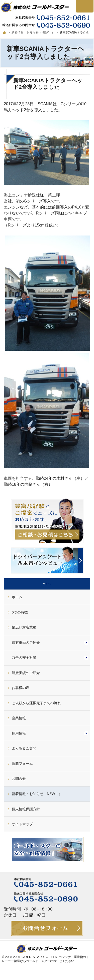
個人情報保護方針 (26, 809)
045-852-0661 (47, 17)
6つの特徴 (20, 612)
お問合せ (19, 778)
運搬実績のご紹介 (26, 673)
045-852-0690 (47, 25)
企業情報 (19, 718)
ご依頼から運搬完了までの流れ (36, 703)
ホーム (17, 597)
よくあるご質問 (24, 748)
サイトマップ (22, 824)
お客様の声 (21, 688)
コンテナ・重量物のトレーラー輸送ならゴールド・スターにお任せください (45, 959)
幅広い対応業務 (24, 627)
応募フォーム (22, 763)
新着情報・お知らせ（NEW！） (37, 794)
